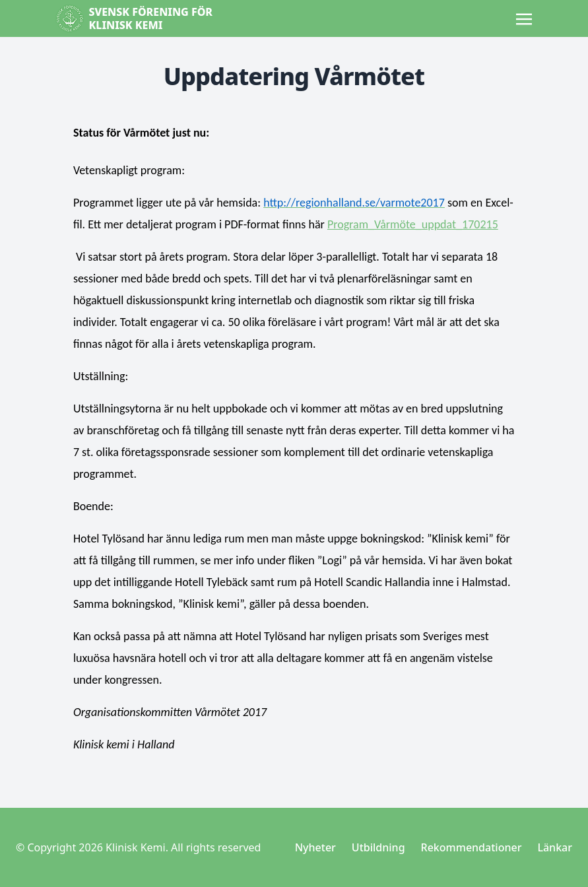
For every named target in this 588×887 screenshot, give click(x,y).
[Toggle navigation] (524, 18)
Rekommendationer (472, 847)
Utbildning (378, 847)
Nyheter (315, 847)
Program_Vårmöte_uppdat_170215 (413, 224)
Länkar (555, 847)
